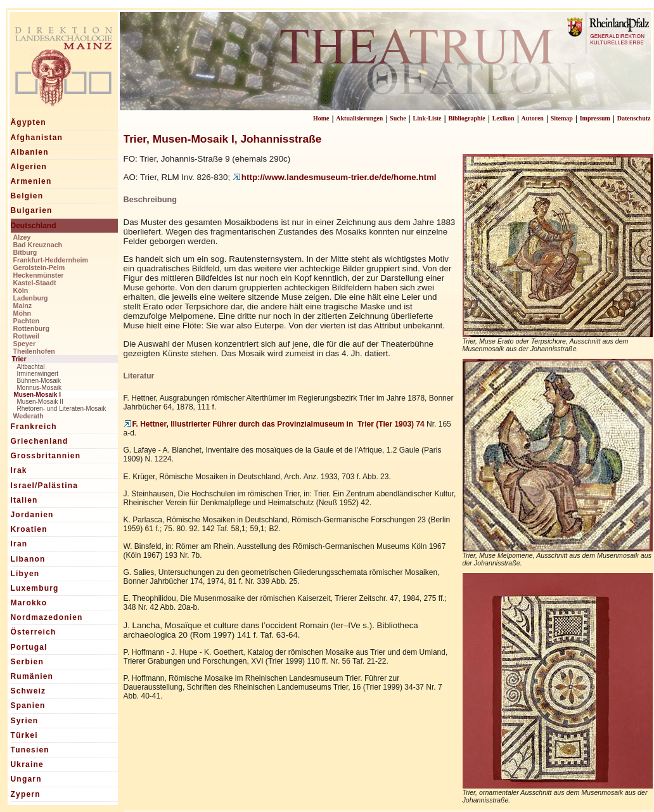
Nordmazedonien (47, 617)
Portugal (29, 647)
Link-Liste (427, 118)
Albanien (30, 152)
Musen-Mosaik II (40, 402)
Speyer (25, 344)
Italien (24, 500)
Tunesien (30, 750)
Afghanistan (37, 138)
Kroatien (29, 529)
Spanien (28, 706)
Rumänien (32, 676)
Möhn (22, 313)
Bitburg (25, 252)
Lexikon (503, 118)
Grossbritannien (46, 456)
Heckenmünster (39, 275)
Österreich (34, 632)
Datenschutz (634, 118)
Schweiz (29, 691)
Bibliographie (466, 118)
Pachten (26, 321)
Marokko (29, 603)
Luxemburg (35, 588)
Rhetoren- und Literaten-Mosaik (62, 409)
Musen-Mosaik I (37, 395)
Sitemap (562, 118)
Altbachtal (31, 367)
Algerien (29, 167)
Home (321, 118)
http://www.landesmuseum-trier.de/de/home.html (335, 177)
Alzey (22, 237)
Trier (19, 359)
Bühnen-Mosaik (39, 381)
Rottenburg (31, 328)
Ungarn (26, 779)
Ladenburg (31, 298)
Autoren (533, 118)
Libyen (25, 574)
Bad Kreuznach (38, 245)
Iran (19, 544)
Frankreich (34, 427)
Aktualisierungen (359, 118)
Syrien (25, 721)
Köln (21, 290)
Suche (398, 118)
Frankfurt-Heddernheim (51, 260)
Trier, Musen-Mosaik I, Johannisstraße (223, 139)
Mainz (23, 306)
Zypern (26, 794)
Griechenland (40, 441)
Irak (19, 470)
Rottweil (26, 336)
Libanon (28, 559)
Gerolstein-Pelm (39, 267)
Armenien (31, 181)
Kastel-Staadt (35, 283)
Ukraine (27, 764)
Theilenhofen (34, 351)
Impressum (595, 118)
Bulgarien (32, 210)
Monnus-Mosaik (40, 388)
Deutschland (34, 226)
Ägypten (29, 122)
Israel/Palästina (45, 486)
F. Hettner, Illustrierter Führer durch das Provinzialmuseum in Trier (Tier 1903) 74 (274, 424)
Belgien (27, 196)
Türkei (24, 735)
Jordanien (32, 515)
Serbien (27, 662)
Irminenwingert (38, 374)
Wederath (29, 416)
